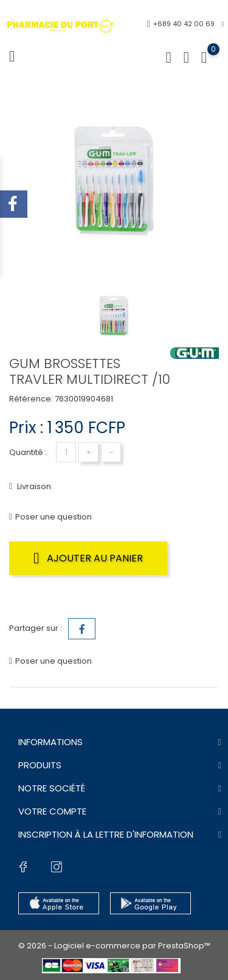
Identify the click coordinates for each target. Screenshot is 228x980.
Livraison (33, 486)
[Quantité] (66, 452)
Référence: (31, 399)
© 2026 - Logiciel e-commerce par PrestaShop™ (114, 946)
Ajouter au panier (88, 558)
